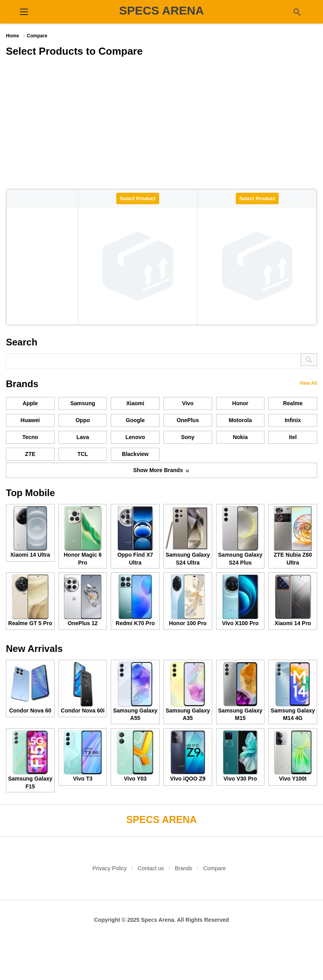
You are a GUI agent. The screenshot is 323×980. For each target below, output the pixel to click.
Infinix (293, 420)
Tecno (30, 437)
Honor (240, 403)
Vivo (188, 403)
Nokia (240, 437)
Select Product (138, 198)
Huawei (30, 420)
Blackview (135, 454)
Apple (30, 403)
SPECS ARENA (161, 10)
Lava (83, 437)
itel (293, 437)
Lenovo (135, 437)
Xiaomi (135, 403)
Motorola (240, 420)
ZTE (30, 454)
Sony (188, 437)
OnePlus (188, 420)
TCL (83, 454)
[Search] (297, 12)
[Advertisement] (161, 122)
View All (308, 383)
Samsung (83, 403)
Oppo (83, 420)
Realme (293, 403)
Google (135, 420)
